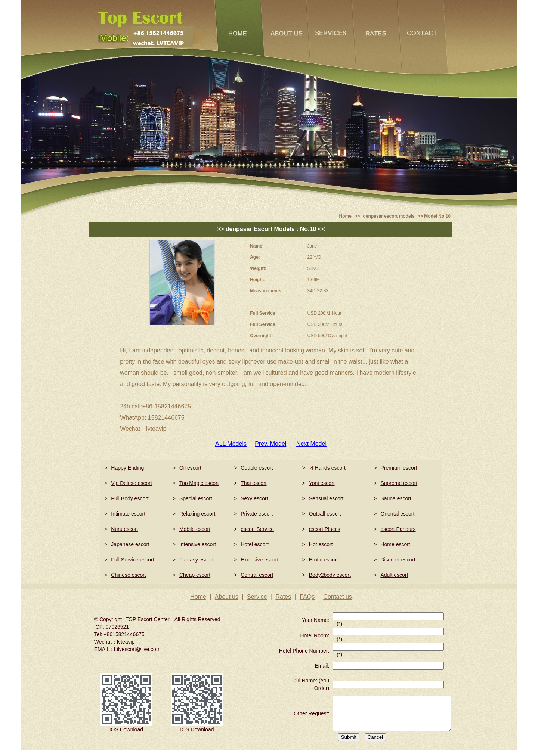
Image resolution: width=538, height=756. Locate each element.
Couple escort (257, 468)
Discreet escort (398, 560)
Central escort (257, 575)
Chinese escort (128, 575)
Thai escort (253, 483)
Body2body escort (330, 575)
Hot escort (321, 544)
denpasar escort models (388, 216)
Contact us (337, 597)
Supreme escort (399, 483)
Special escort (196, 498)
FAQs (307, 597)
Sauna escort (396, 498)
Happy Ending (127, 468)
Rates (283, 597)
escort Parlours (398, 529)
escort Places (325, 529)
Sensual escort (326, 498)
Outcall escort (325, 514)
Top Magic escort (199, 483)
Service (257, 597)
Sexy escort (254, 498)
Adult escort (394, 575)
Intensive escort (198, 544)
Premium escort (399, 468)
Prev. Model (270, 444)
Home (345, 216)
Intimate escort (128, 514)
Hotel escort (255, 544)
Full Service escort (132, 560)
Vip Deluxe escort (131, 483)
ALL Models (231, 444)
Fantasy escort (197, 560)
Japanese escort (130, 544)
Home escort (395, 544)
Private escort (257, 514)
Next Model (311, 444)
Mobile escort (195, 529)
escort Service (257, 529)
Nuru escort (124, 529)
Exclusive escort (259, 560)
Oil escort (190, 468)
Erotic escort (324, 560)
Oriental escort (397, 514)
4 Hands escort (328, 468)
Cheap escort (195, 575)
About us (227, 597)
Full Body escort (130, 498)
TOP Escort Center (148, 619)
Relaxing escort (197, 514)
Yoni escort (322, 483)
